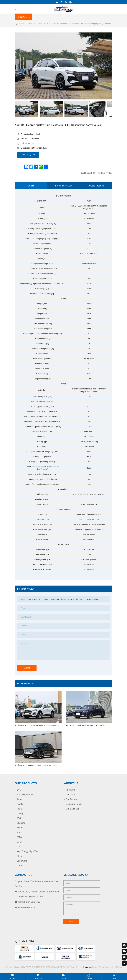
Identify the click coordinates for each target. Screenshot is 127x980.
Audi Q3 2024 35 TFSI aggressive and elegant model (37, 725)
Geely (19, 842)
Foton (19, 847)
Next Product (107, 173)
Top (114, 978)
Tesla (19, 809)
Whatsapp (38, 978)
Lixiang (20, 813)
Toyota (20, 804)
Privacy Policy (98, 967)
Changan (21, 823)
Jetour (20, 799)
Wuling (20, 818)
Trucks (20, 866)
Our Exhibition (73, 809)
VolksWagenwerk (25, 795)
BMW (19, 837)
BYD (19, 790)
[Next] (15, 117)
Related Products (96, 186)
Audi (41, 24)
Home (22, 24)
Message (89, 978)
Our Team (71, 795)
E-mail (13, 978)
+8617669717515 (32, 139)
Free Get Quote (28, 155)
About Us (70, 790)
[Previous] (15, 101)
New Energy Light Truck (28, 851)
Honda (20, 828)
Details (31, 186)
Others (20, 856)
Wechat (63, 978)
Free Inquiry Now (64, 186)
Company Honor (74, 804)
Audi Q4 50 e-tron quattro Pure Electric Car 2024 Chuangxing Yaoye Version (79, 24)
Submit (27, 668)
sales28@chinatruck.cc (37, 148)
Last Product (86, 173)
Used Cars (22, 861)
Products (32, 24)
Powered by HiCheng (113, 967)
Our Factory (72, 799)
